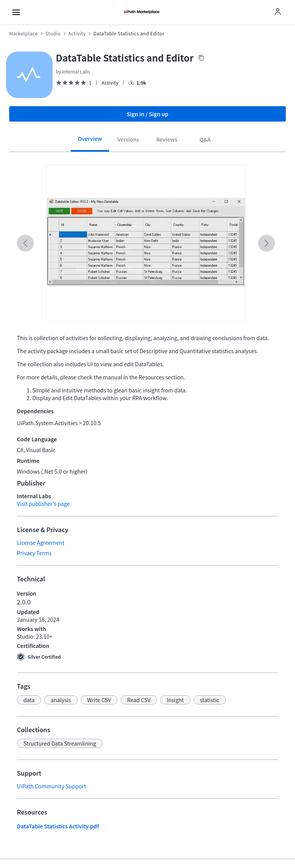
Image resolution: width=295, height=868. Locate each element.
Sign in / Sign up (148, 114)
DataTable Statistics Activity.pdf (58, 826)
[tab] (90, 141)
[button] (29, 700)
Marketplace (23, 33)
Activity (77, 33)
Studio (53, 33)
